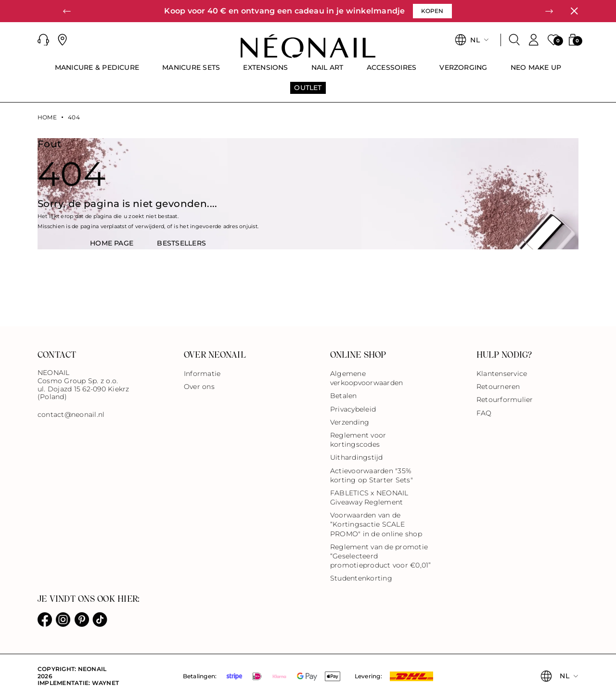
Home (47, 117)
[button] (67, 11)
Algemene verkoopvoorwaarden (366, 378)
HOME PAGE (112, 243)
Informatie (202, 374)
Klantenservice (502, 374)
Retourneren (498, 387)
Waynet (105, 683)
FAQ (484, 413)
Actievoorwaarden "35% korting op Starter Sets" (372, 475)
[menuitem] (97, 72)
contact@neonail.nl (71, 415)
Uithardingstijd (357, 457)
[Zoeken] (514, 40)
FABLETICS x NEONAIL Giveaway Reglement (369, 498)
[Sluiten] (574, 11)
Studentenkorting (361, 578)
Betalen (344, 396)
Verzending (350, 422)
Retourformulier (505, 400)
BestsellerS (181, 243)
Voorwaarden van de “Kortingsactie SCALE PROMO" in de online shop (376, 524)
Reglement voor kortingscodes (358, 440)
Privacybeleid (353, 409)
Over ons (199, 387)
